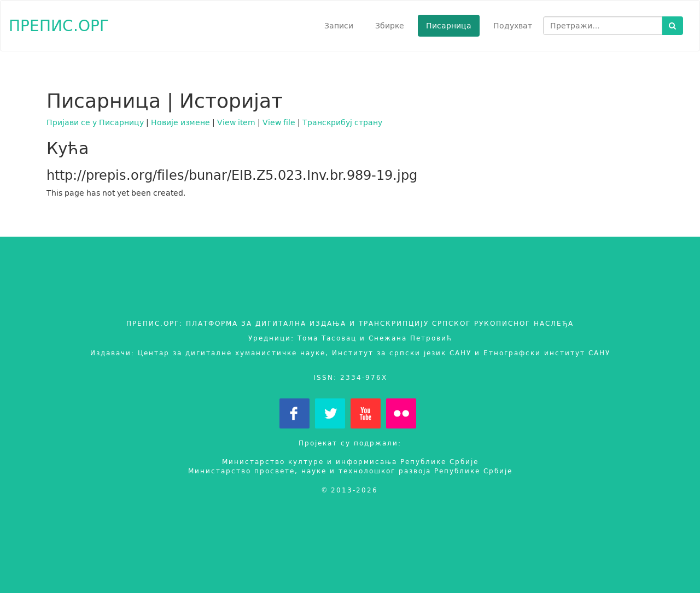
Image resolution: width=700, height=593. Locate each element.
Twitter (330, 413)
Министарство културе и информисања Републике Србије (350, 462)
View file (279, 122)
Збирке (390, 26)
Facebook (294, 413)
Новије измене (180, 122)
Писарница (449, 26)
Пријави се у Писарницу (95, 122)
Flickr (401, 413)
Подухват (513, 26)
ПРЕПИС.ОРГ (59, 25)
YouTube (366, 413)
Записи (339, 26)
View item (236, 122)
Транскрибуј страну (342, 122)
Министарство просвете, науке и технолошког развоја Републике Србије (350, 471)
